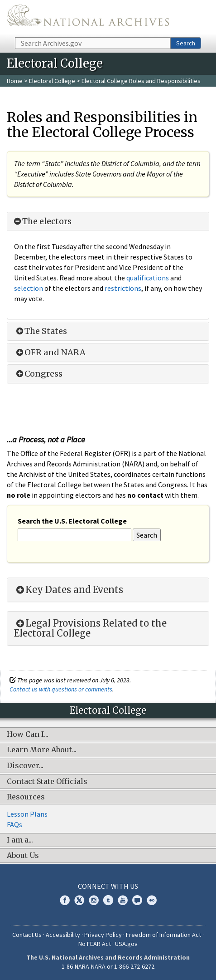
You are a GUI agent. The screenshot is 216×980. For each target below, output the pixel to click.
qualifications (148, 278)
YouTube (123, 900)
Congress (38, 374)
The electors (43, 221)
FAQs (14, 824)
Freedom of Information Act (163, 935)
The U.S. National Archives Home (88, 18)
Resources (26, 797)
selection (29, 288)
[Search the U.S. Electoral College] (74, 535)
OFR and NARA (50, 353)
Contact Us (27, 935)
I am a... (20, 840)
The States (41, 331)
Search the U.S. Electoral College (72, 521)
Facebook (65, 900)
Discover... (25, 766)
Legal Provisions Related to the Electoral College (90, 628)
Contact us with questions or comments (61, 689)
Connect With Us (108, 886)
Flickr (152, 900)
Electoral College (53, 81)
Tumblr (108, 900)
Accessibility (63, 935)
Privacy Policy (103, 935)
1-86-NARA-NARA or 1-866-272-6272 (108, 966)
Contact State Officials (47, 782)
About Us (23, 856)
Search (186, 43)
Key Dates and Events (69, 590)
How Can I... (28, 735)
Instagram (94, 900)
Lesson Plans (27, 814)
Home (15, 81)
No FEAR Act (95, 944)
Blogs (137, 900)
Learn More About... (42, 750)
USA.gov (126, 944)
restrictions (123, 288)
